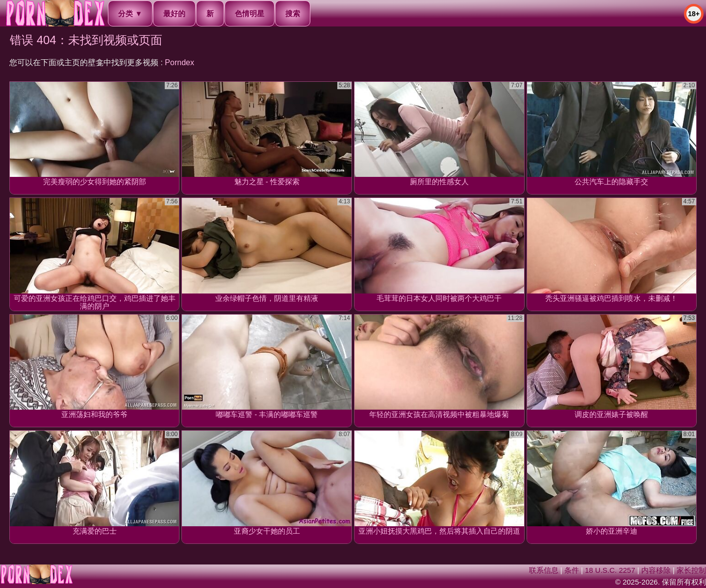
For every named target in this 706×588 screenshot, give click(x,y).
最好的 (174, 13)
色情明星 (250, 13)
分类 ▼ (130, 13)
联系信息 (544, 570)
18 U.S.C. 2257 (610, 570)
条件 (572, 570)
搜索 (293, 13)
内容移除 (656, 570)
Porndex (179, 62)
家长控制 (691, 570)
